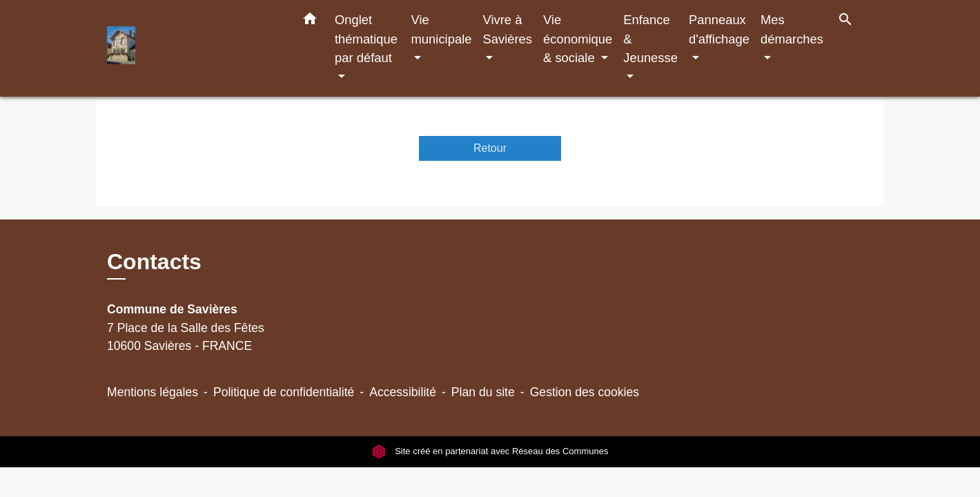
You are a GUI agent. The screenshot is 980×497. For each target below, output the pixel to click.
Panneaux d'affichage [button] (719, 29)
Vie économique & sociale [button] (578, 39)
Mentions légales (153, 392)
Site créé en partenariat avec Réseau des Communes (490, 452)
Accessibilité (403, 392)
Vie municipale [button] (442, 29)
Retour (490, 148)
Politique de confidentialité (284, 392)
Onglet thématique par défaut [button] (366, 39)
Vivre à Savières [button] (507, 29)
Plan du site (483, 392)
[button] (310, 21)
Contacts (154, 262)
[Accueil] (193, 49)
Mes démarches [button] (792, 29)
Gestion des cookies (585, 392)
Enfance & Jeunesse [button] (650, 39)
